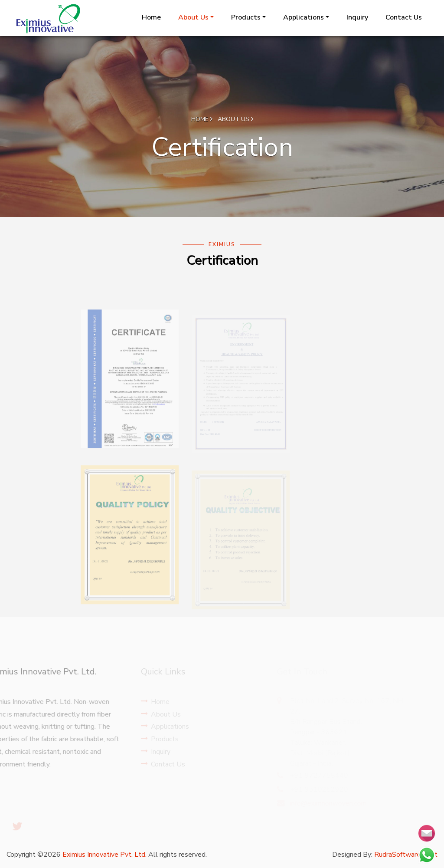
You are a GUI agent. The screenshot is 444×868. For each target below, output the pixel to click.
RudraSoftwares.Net (406, 855)
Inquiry (357, 17)
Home (151, 17)
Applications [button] (304, 17)
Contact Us (404, 17)
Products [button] (246, 17)
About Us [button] (193, 17)
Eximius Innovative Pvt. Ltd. (104, 855)
